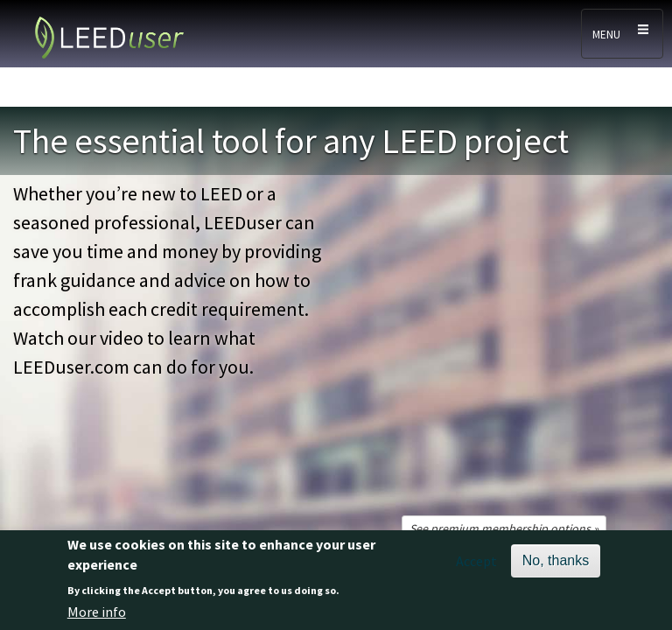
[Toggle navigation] (622, 34)
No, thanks (556, 560)
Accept (476, 561)
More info (97, 612)
